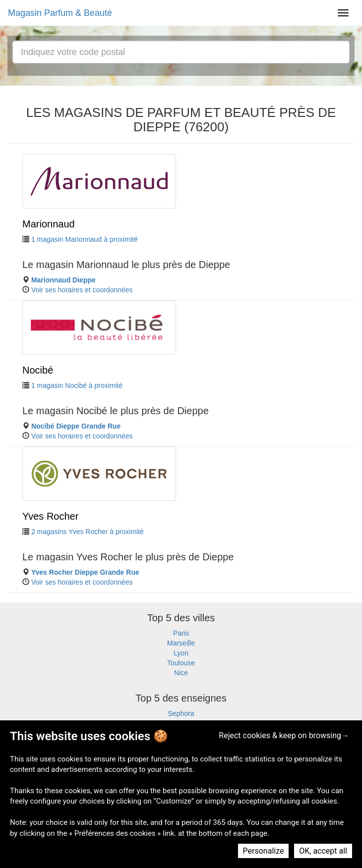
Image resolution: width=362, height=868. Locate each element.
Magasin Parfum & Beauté (60, 13)
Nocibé (38, 370)
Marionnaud (49, 224)
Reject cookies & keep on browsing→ (284, 735)
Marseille (181, 643)
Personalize (264, 851)
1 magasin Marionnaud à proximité (85, 239)
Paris (181, 633)
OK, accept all (323, 851)
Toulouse (181, 663)
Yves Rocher (50, 516)
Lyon (181, 653)
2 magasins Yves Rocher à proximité (88, 532)
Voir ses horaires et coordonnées (82, 290)
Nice (181, 673)
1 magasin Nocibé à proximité (77, 385)
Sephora (181, 713)
